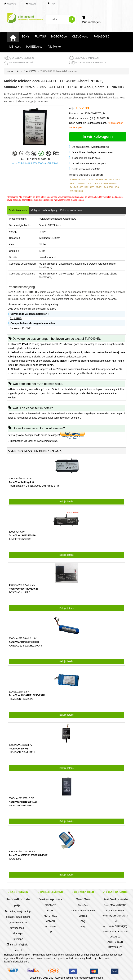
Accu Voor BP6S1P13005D (24, 642)
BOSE (50, 910)
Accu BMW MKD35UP (115, 905)
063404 (82, 180)
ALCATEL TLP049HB (25, 292)
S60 (81, 187)
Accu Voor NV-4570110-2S (24, 589)
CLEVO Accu (80, 37)
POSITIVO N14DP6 (19, 592)
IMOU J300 (15, 859)
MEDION (50, 921)
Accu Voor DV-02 (18, 749)
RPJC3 (99, 184)
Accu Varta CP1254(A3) (115, 926)
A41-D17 (74, 187)
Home (10, 71)
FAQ (53, 4)
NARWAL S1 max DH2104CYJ (25, 646)
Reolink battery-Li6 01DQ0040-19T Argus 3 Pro (34, 486)
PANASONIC (102, 37)
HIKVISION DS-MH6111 (22, 752)
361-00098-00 (76, 191)
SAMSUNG (50, 927)
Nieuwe (32, 4)
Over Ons (12, 4)
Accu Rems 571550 (115, 910)
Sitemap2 (18, 939)
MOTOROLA (59, 37)
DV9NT (81, 184)
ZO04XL (90, 180)
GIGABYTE (50, 905)
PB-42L (73, 184)
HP (50, 932)
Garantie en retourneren (83, 910)
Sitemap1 (18, 933)
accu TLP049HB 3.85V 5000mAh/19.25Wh (35, 163)
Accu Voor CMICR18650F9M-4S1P (28, 855)
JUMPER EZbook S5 (20, 539)
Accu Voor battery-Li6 (21, 482)
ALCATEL (31, 71)
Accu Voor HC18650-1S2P (23, 802)
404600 (73, 180)
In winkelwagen (98, 137)
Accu (20, 71)
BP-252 (99, 187)
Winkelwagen (91, 20)
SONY (25, 37)
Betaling (83, 916)
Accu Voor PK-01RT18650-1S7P (27, 695)
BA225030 (89, 187)
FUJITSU (40, 37)
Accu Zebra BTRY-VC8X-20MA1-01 (115, 934)
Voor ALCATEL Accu (50, 225)
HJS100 (117, 180)
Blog (83, 927)
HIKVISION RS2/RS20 (21, 699)
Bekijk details (66, 502)
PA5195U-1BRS (111, 187)
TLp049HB (16, 318)
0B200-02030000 (104, 180)
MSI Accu (15, 47)
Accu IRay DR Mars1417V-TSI (115, 918)
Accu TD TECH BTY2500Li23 (115, 944)
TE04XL (90, 184)
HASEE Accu (34, 47)
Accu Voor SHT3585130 (22, 535)
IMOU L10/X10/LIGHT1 (21, 806)
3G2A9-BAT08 (110, 184)
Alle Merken (55, 47)
